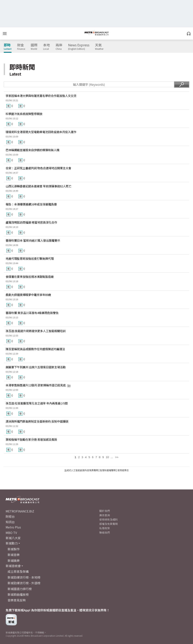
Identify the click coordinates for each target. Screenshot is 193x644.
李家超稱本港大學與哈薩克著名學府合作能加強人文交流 (41, 96)
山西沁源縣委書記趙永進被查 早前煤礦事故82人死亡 (39, 186)
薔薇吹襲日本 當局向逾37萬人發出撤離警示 (33, 240)
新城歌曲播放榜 (18, 594)
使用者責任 (123, 470)
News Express (79, 47)
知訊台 (10, 522)
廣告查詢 (105, 515)
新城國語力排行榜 (20, 589)
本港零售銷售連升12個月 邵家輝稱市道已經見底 (38, 385)
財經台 (10, 516)
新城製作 (14, 549)
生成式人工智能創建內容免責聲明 (81, 470)
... (112, 457)
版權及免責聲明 (109, 524)
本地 (47, 47)
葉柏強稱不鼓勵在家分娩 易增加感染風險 (31, 439)
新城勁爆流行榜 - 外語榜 (24, 583)
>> (117, 457)
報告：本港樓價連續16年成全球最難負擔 (31, 204)
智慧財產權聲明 (108, 470)
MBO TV (11, 533)
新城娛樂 (14, 561)
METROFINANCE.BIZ (20, 511)
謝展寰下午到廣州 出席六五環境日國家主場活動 (36, 367)
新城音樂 (14, 555)
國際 (34, 47)
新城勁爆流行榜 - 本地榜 (24, 577)
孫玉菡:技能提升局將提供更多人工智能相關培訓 (36, 331)
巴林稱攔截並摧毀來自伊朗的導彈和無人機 (33, 150)
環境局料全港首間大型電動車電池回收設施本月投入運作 (41, 132)
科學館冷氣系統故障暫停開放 (24, 114)
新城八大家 (13, 538)
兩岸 (59, 47)
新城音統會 (13, 566)
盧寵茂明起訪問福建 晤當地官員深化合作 (31, 222)
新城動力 (12, 543)
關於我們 (105, 511)
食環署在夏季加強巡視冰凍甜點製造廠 (30, 277)
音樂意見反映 (17, 600)
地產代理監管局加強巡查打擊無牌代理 (30, 258)
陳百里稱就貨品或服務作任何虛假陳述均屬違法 (35, 349)
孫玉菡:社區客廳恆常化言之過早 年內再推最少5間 (37, 403)
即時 (8, 47)
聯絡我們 (105, 532)
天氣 (99, 47)
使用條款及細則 (109, 519)
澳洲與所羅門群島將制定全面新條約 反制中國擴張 (37, 421)
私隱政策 (105, 528)
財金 (21, 47)
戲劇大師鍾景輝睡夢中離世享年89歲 (28, 295)
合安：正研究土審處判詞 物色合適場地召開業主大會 (38, 168)
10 (107, 457)
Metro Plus (13, 527)
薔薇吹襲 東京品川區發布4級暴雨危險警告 (32, 313)
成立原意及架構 (18, 571)
